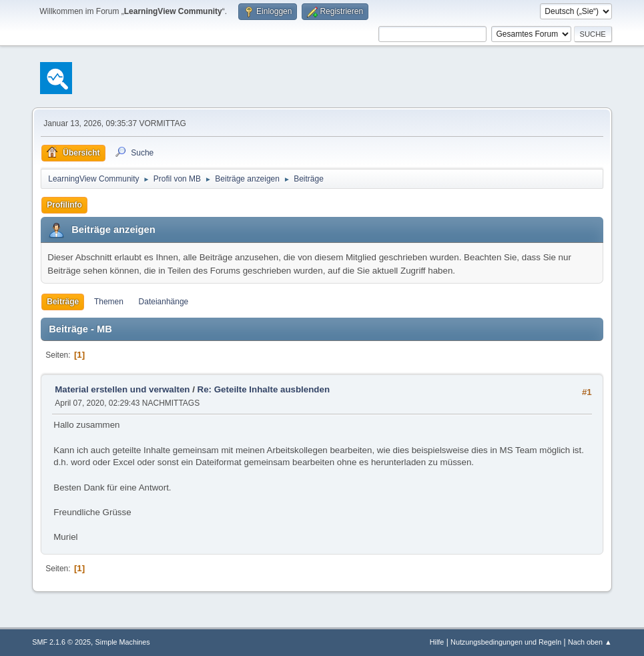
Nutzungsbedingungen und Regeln (506, 642)
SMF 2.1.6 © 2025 (61, 642)
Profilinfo (64, 205)
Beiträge (63, 302)
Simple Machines (123, 642)
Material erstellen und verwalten (122, 389)
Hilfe (437, 642)
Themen (109, 302)
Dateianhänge (164, 302)
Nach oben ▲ (590, 642)
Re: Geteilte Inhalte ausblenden (264, 389)
